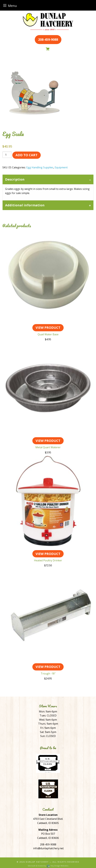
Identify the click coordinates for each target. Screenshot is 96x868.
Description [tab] (15, 179)
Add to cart (27, 155)
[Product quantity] (7, 155)
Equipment (61, 167)
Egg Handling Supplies (40, 167)
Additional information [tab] (25, 205)
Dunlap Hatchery (37, 862)
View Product (48, 328)
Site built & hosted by (48, 866)
